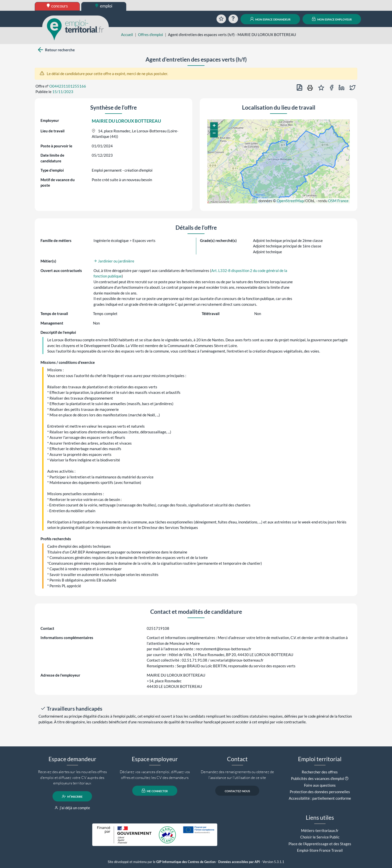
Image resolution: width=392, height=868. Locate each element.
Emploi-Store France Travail (320, 850)
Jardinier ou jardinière (114, 261)
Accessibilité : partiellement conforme (320, 798)
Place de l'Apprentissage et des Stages (320, 844)
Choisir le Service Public (320, 837)
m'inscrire (72, 796)
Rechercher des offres (320, 772)
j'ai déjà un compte (72, 808)
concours (57, 6)
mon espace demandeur (270, 19)
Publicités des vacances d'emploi (317, 778)
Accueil (127, 35)
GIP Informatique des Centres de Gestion (186, 862)
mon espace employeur (332, 19)
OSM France (338, 201)
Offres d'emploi (150, 35)
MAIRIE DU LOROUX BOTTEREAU (126, 121)
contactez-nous (237, 791)
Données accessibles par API (239, 862)
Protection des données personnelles (320, 792)
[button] (214, 126)
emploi (104, 6)
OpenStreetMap (290, 201)
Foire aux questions (320, 785)
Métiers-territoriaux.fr (320, 830)
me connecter (155, 791)
